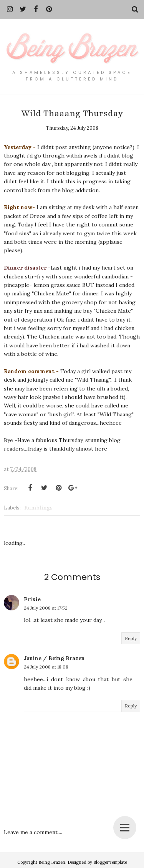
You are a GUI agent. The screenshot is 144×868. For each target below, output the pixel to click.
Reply (131, 638)
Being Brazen (52, 862)
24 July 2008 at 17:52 (46, 608)
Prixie (32, 599)
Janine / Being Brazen (54, 658)
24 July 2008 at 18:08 (46, 667)
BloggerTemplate (110, 862)
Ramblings (38, 508)
